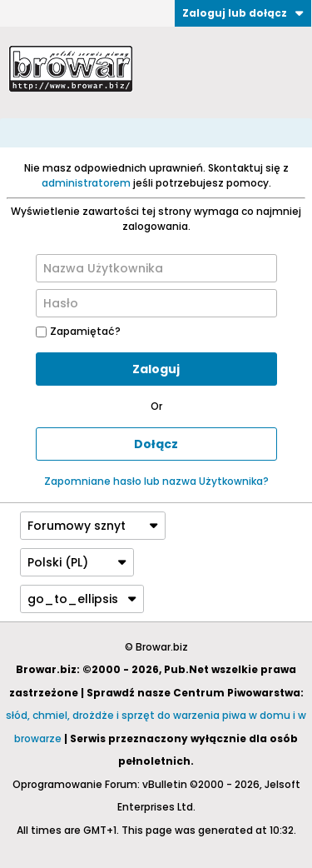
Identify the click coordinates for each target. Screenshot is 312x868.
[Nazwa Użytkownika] (156, 268)
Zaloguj (156, 369)
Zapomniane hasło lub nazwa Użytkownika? (156, 481)
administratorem (86, 183)
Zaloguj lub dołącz (243, 13)
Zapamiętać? (78, 331)
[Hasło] (156, 303)
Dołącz (156, 444)
